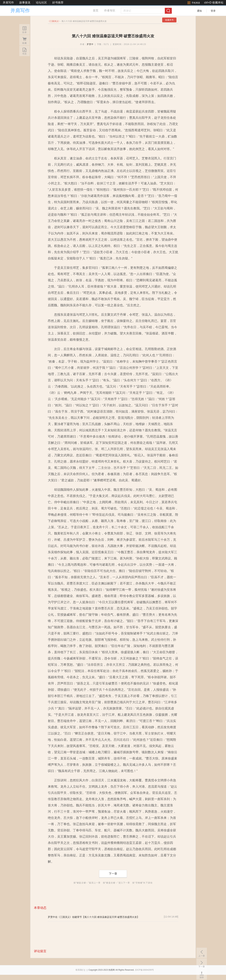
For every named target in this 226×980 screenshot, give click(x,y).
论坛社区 (41, 3)
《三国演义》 (65, 917)
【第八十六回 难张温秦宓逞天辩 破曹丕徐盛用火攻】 (111, 917)
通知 (199, 11)
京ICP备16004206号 (144, 970)
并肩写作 (8, 3)
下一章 (113, 874)
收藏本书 (169, 20)
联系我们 (80, 970)
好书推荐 (58, 3)
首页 (96, 11)
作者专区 (110, 11)
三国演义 (54, 21)
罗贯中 (90, 44)
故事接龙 (25, 3)
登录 (213, 11)
